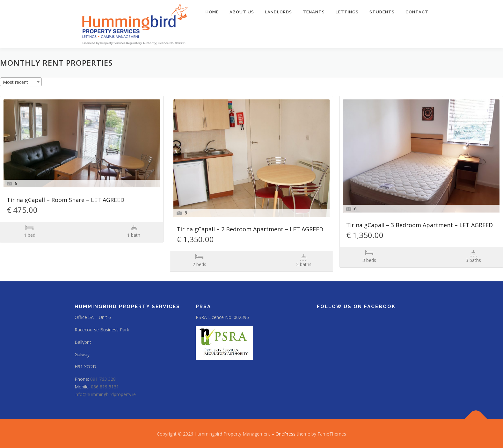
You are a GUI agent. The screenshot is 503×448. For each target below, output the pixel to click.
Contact (417, 12)
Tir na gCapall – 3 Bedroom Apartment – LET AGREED (419, 225)
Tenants (314, 12)
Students (382, 12)
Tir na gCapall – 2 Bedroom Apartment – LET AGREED (250, 230)
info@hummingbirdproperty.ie (105, 394)
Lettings (347, 12)
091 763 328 (103, 379)
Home (212, 12)
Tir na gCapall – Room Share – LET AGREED (66, 200)
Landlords (278, 12)
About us (242, 12)
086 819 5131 (105, 387)
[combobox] (21, 82)
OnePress (285, 434)
